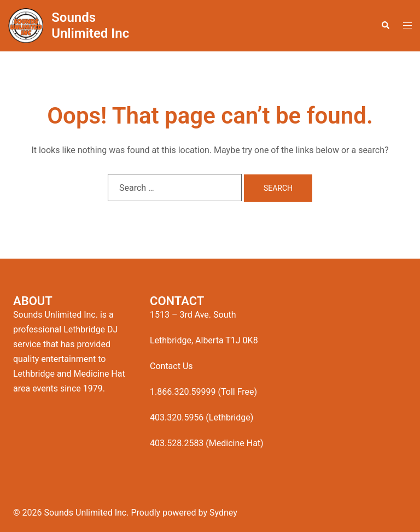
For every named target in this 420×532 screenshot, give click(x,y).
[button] (385, 26)
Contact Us (171, 366)
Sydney (223, 513)
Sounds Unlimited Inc (90, 25)
